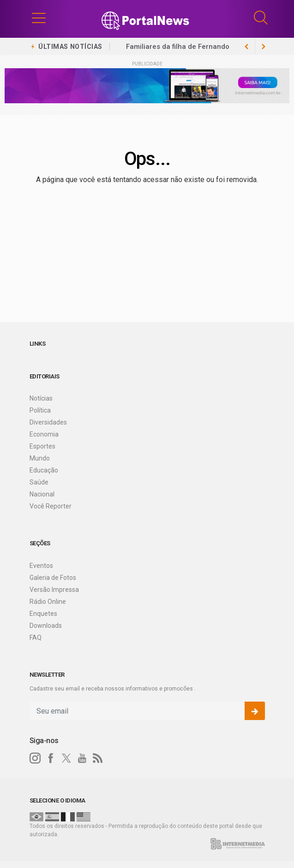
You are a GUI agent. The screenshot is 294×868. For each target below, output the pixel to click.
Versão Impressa (54, 590)
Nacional (42, 494)
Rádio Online (48, 602)
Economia (44, 434)
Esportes (42, 446)
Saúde (39, 482)
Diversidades (48, 422)
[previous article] (264, 47)
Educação (44, 470)
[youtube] (82, 758)
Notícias (41, 398)
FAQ (36, 638)
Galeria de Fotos (53, 578)
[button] (39, 18)
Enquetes (43, 614)
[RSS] (98, 758)
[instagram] (35, 758)
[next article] (247, 47)
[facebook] (51, 758)
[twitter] (66, 758)
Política (40, 410)
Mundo (40, 458)
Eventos (41, 566)
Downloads (46, 626)
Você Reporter (51, 506)
